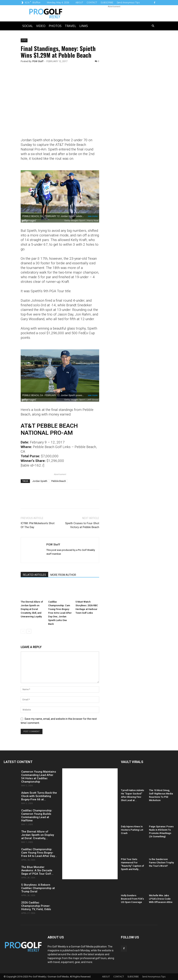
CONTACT (92, 2)
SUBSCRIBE (107, 2)
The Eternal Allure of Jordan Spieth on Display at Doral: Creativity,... (38, 835)
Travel (70, 26)
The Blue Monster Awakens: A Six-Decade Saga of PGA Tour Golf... (37, 870)
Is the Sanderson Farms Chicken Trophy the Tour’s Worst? (161, 863)
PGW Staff (38, 61)
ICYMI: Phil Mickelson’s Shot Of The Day (38, 525)
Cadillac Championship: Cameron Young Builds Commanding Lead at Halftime (37, 815)
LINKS (84, 26)
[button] (153, 26)
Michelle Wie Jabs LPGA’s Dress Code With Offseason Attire (161, 899)
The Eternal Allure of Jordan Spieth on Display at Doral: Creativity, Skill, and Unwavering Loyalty (32, 609)
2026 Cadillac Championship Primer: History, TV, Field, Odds (36, 906)
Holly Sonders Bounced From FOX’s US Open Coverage (132, 899)
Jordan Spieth (40, 481)
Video (41, 26)
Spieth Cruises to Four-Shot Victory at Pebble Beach (82, 525)
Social (28, 26)
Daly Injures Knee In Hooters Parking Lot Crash (132, 830)
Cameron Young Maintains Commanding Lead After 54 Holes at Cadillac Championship (39, 777)
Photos (55, 26)
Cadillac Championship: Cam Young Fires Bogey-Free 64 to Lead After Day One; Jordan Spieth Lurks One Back (60, 613)
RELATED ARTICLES (34, 575)
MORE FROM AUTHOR (63, 575)
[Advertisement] (132, 102)
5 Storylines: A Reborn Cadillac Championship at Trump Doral (38, 888)
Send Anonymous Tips (128, 2)
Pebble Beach (59, 481)
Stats (24, 40)
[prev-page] (23, 631)
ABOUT (79, 2)
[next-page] (29, 631)
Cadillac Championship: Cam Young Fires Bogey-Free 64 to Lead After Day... (39, 853)
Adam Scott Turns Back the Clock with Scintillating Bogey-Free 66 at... (39, 796)
